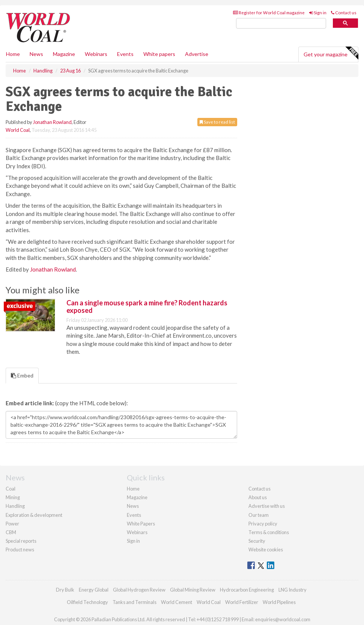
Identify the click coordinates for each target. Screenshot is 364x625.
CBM (11, 532)
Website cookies (266, 550)
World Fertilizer (242, 602)
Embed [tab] (22, 375)
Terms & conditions (269, 532)
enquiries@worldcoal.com (283, 619)
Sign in (318, 13)
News (133, 506)
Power (12, 524)
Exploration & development (34, 515)
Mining (13, 497)
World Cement (177, 602)
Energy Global (94, 590)
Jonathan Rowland (52, 122)
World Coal (18, 130)
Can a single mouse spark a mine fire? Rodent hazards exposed (147, 306)
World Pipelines (279, 602)
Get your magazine (331, 53)
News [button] (36, 54)
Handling (15, 506)
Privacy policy (263, 524)
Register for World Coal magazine (269, 13)
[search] (281, 23)
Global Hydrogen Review (139, 590)
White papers (159, 54)
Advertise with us (267, 506)
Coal (11, 489)
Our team (259, 515)
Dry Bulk (65, 590)
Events (125, 54)
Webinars (96, 54)
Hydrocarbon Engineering (247, 590)
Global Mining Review (193, 590)
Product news (20, 550)
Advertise (197, 54)
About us (258, 497)
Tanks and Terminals (135, 602)
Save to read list (217, 122)
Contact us (344, 13)
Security (257, 541)
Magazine (64, 54)
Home (13, 54)
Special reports (21, 541)
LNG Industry (293, 590)
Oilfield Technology (87, 602)
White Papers (141, 524)
